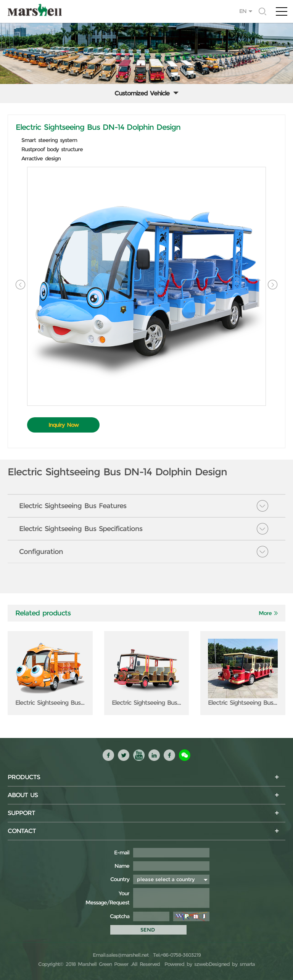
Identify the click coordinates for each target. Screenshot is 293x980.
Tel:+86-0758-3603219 (176, 955)
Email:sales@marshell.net (121, 955)
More (265, 613)
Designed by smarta (232, 964)
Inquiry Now (64, 425)
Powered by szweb (187, 964)
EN (243, 11)
